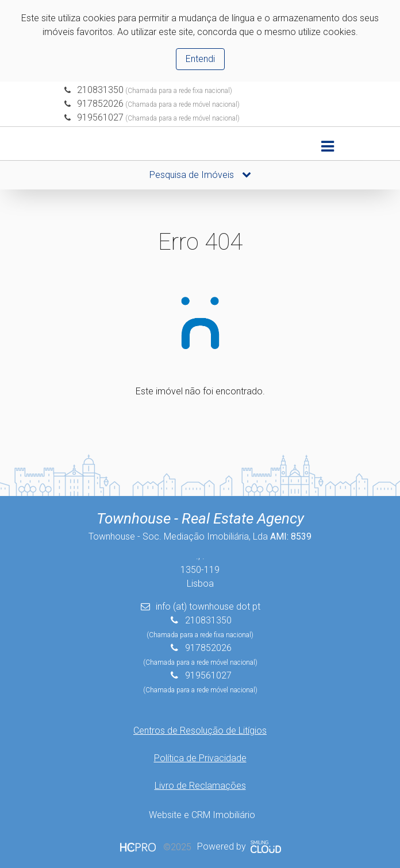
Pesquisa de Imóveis (200, 175)
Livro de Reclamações (200, 786)
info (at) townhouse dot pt (208, 607)
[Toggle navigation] (327, 147)
